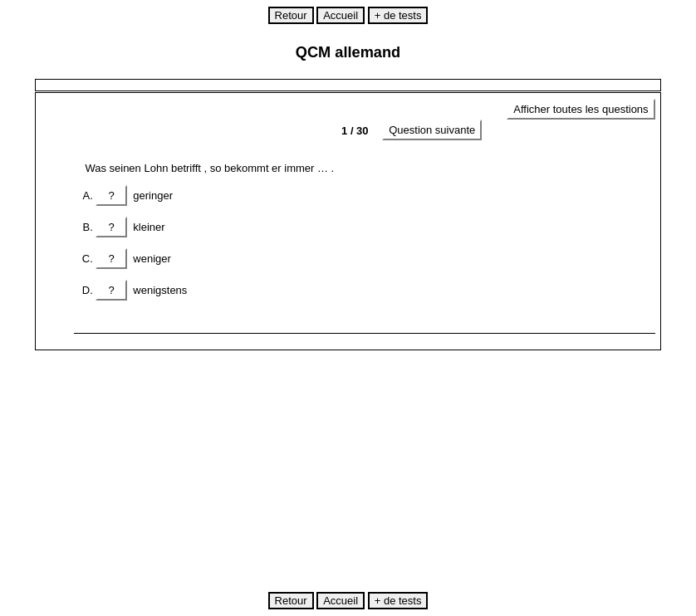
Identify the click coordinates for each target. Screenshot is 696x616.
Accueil (341, 15)
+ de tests (398, 15)
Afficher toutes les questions (581, 109)
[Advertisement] (366, 471)
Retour (291, 15)
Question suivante (432, 130)
